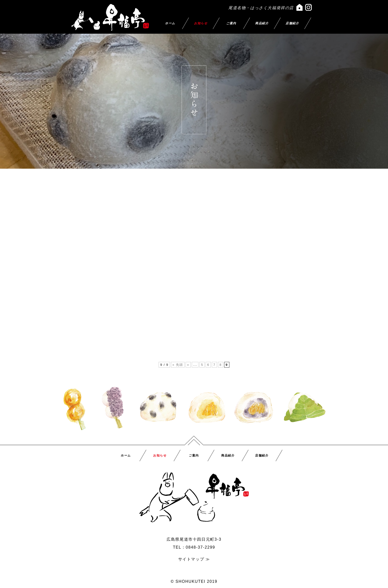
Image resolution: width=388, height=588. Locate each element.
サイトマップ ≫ (194, 559)
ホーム (170, 23)
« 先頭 (178, 365)
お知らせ (201, 23)
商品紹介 (262, 23)
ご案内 (231, 23)
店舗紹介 (292, 23)
